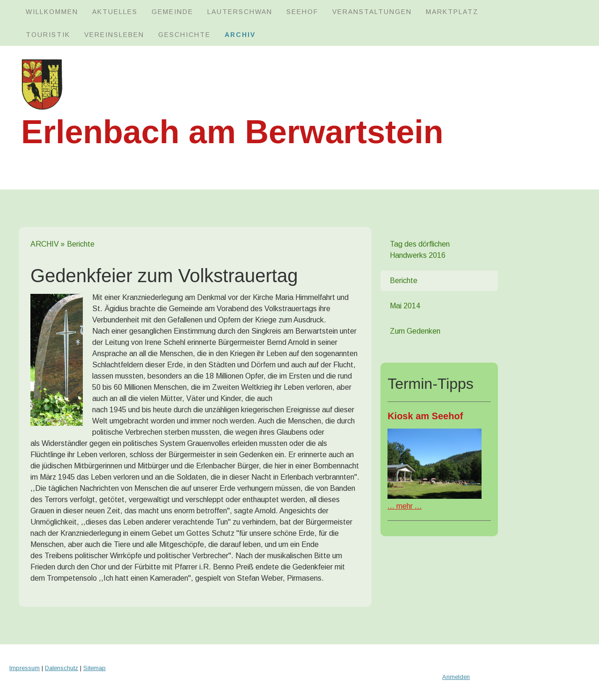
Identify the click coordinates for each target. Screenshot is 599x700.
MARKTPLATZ (452, 12)
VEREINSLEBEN (114, 35)
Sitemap (95, 668)
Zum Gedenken (415, 331)
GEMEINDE (172, 12)
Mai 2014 (405, 306)
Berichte (404, 281)
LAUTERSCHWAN (240, 12)
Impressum (25, 668)
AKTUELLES (115, 12)
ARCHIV (240, 35)
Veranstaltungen (372, 12)
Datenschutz (62, 668)
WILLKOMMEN (52, 12)
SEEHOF (302, 12)
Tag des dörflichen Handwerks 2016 (420, 250)
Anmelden (456, 677)
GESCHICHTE (184, 35)
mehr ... (405, 506)
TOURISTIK (48, 35)
